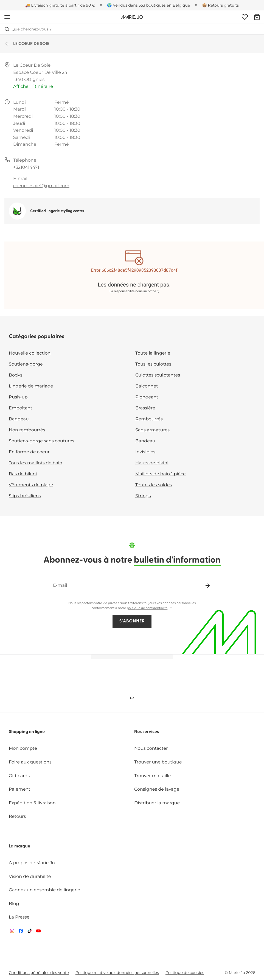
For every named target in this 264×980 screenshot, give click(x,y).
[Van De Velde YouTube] (38, 932)
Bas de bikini (23, 474)
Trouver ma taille (152, 776)
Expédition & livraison (32, 803)
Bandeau (19, 419)
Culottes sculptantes (158, 375)
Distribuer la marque (157, 803)
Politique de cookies (185, 973)
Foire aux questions (30, 762)
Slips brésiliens (25, 496)
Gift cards (19, 776)
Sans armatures (152, 430)
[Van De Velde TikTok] (30, 932)
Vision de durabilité (30, 877)
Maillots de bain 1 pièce (161, 474)
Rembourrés (149, 419)
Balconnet (147, 386)
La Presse (19, 917)
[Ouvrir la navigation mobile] (7, 17)
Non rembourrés (27, 430)
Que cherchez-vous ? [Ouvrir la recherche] (28, 29)
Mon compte (23, 749)
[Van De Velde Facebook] (21, 932)
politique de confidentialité (147, 608)
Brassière (145, 408)
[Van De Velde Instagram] (12, 932)
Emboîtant (21, 408)
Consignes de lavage (157, 789)
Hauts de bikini (152, 463)
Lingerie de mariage (31, 386)
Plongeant (147, 397)
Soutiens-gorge (26, 364)
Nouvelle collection (30, 353)
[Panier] (257, 17)
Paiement (20, 789)
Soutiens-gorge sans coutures (42, 441)
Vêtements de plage (31, 485)
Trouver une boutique (158, 762)
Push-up (18, 397)
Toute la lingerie (153, 353)
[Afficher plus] (171, 608)
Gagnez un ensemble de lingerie (44, 890)
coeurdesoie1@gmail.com (41, 186)
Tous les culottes (153, 364)
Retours (17, 817)
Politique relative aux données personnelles (117, 973)
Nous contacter (151, 749)
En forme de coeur (29, 452)
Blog (14, 904)
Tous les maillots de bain (36, 463)
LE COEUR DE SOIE (27, 44)
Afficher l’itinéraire (33, 87)
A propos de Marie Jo (32, 863)
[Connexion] (245, 17)
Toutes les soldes (154, 485)
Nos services (147, 732)
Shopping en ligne (27, 732)
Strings (143, 496)
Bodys (16, 375)
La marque (19, 846)
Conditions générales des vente (39, 973)
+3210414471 (26, 168)
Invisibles (145, 452)
